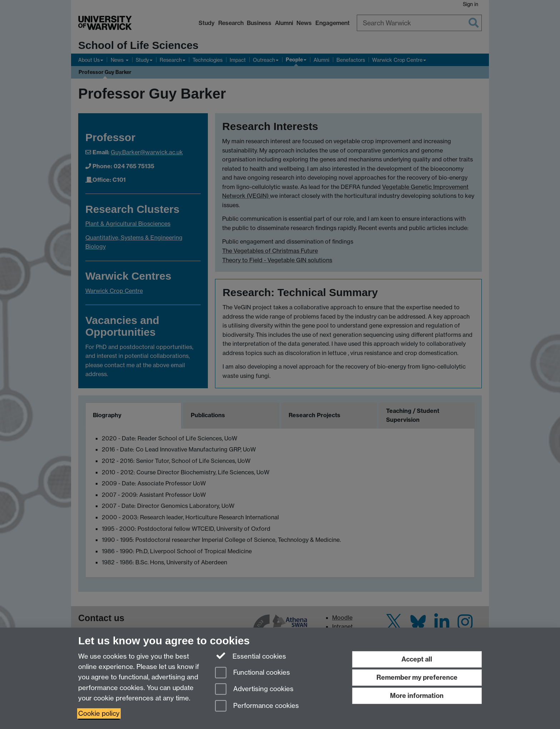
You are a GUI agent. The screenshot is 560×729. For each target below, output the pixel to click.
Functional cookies (252, 673)
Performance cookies (257, 706)
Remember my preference (417, 677)
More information (417, 696)
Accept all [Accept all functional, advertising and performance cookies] (417, 659)
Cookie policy (99, 713)
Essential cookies (251, 656)
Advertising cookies (254, 690)
